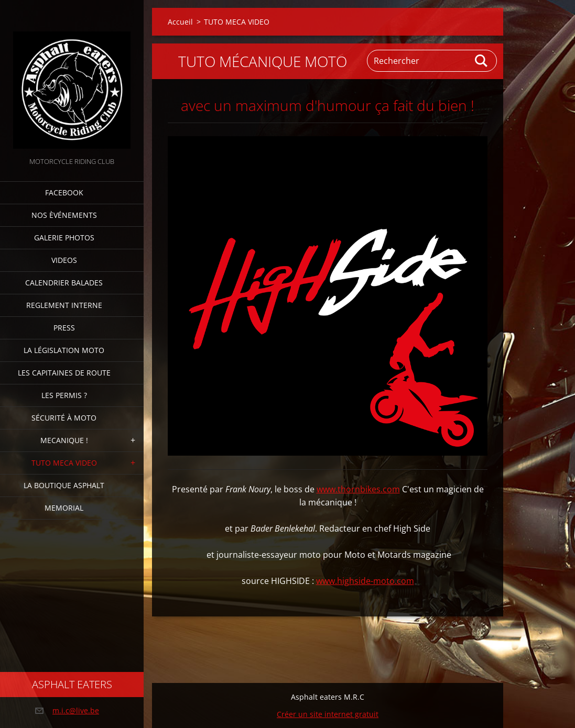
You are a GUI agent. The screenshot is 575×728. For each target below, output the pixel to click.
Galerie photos (64, 238)
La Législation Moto (64, 350)
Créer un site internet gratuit (328, 714)
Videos (64, 260)
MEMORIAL (64, 508)
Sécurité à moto (64, 418)
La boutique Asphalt (64, 485)
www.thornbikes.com (358, 489)
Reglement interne (64, 305)
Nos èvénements (64, 215)
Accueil (180, 22)
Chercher (482, 61)
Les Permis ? (64, 395)
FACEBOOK (64, 192)
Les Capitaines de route (64, 373)
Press (64, 328)
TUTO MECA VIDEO (64, 463)
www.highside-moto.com (365, 581)
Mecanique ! (64, 440)
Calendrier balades (64, 283)
